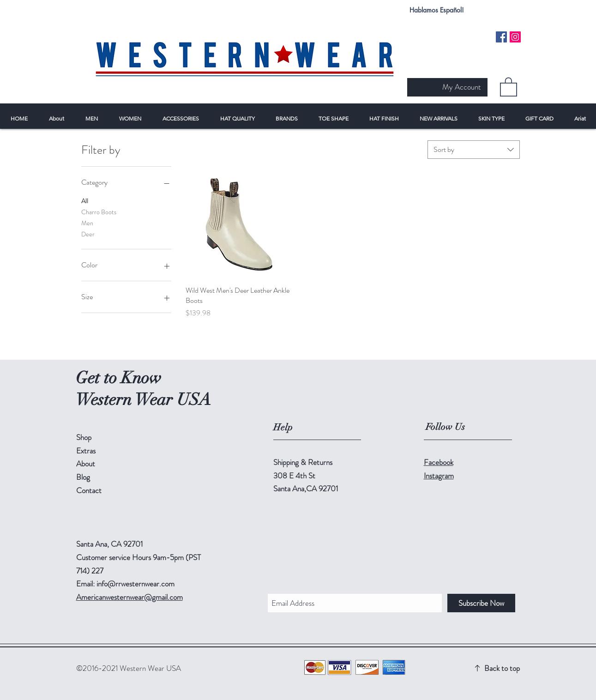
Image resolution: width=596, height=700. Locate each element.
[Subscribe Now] (481, 603)
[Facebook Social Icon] (501, 37)
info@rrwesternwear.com (135, 584)
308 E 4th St (294, 476)
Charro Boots (99, 212)
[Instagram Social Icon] (515, 37)
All (85, 201)
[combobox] (474, 150)
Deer (88, 234)
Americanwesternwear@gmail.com (129, 597)
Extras (86, 451)
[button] (509, 86)
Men (87, 223)
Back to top (502, 668)
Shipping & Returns (303, 462)
